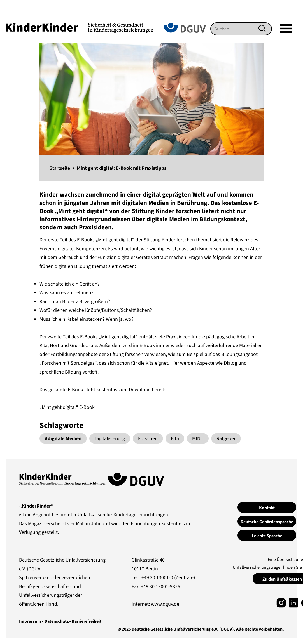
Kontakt (267, 508)
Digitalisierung (110, 439)
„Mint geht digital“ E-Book (67, 407)
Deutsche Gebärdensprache (267, 522)
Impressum (30, 621)
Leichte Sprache (267, 536)
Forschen (148, 439)
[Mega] (286, 29)
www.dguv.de (165, 604)
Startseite (60, 168)
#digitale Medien (63, 439)
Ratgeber (226, 439)
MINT (198, 439)
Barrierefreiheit (87, 621)
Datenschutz (57, 621)
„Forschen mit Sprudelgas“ (68, 363)
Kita (175, 439)
